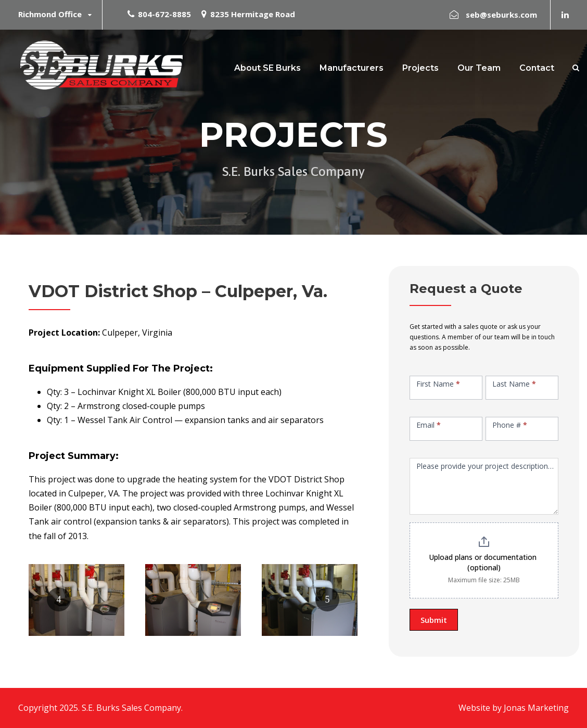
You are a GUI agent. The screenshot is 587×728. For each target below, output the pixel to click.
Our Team (479, 68)
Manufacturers (352, 68)
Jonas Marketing (536, 708)
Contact (537, 68)
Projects (420, 68)
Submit (434, 620)
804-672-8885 (164, 14)
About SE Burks (267, 68)
